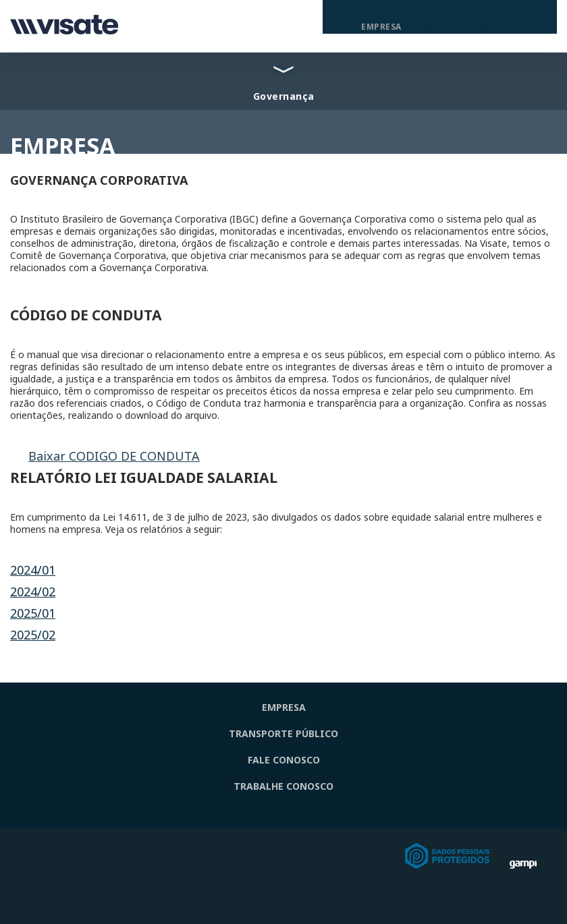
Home (340, 27)
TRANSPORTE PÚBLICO (283, 733)
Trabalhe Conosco (507, 27)
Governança (284, 96)
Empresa (381, 27)
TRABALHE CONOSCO (283, 786)
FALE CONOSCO (284, 760)
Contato (431, 27)
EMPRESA (284, 707)
